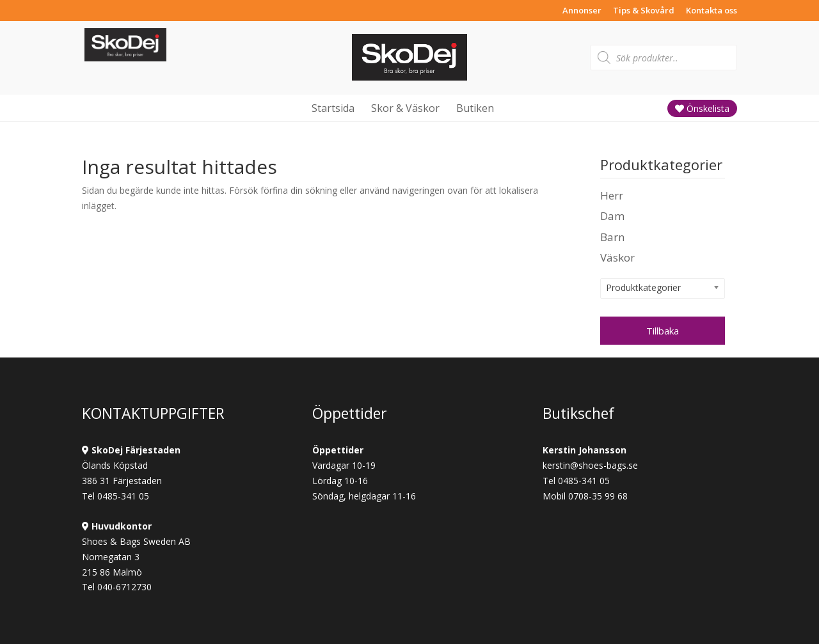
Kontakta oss (712, 11)
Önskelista (702, 108)
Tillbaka (663, 331)
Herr (612, 195)
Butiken (475, 108)
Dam (612, 216)
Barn (612, 237)
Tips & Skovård (644, 11)
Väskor (617, 257)
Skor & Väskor (405, 108)
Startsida (333, 108)
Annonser (582, 11)
